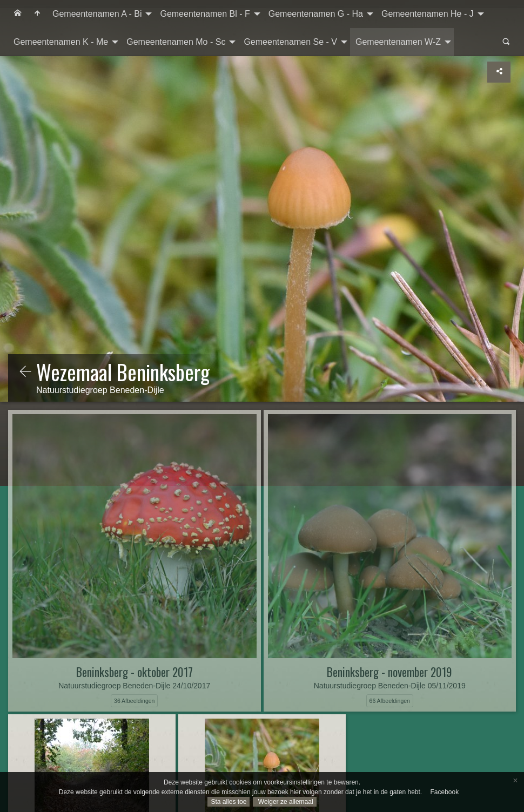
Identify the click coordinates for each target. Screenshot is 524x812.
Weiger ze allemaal (284, 802)
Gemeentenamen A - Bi (97, 14)
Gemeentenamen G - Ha (316, 14)
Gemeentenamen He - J (428, 14)
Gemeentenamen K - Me (61, 42)
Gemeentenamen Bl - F (205, 14)
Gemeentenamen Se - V (290, 42)
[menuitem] (18, 14)
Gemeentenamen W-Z (398, 42)
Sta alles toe (229, 802)
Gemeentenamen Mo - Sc (176, 42)
